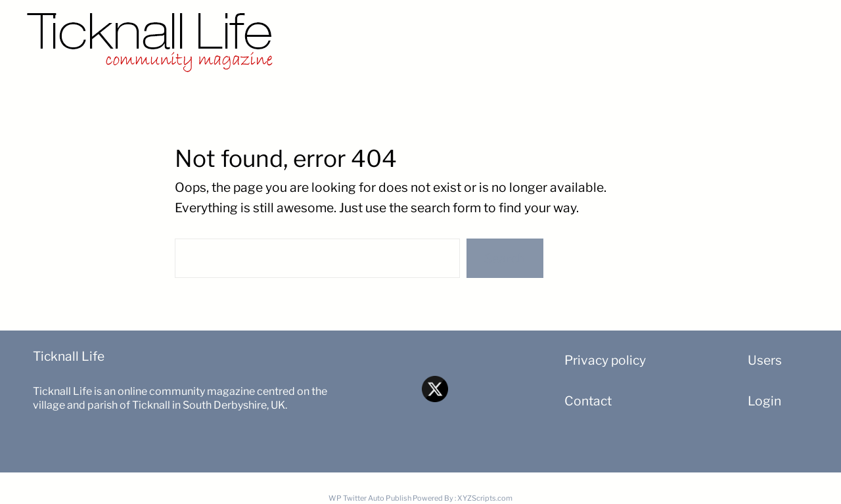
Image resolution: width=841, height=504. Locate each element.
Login (764, 401)
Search (505, 258)
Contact (588, 401)
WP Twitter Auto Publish (370, 498)
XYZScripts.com (485, 498)
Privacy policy (605, 360)
